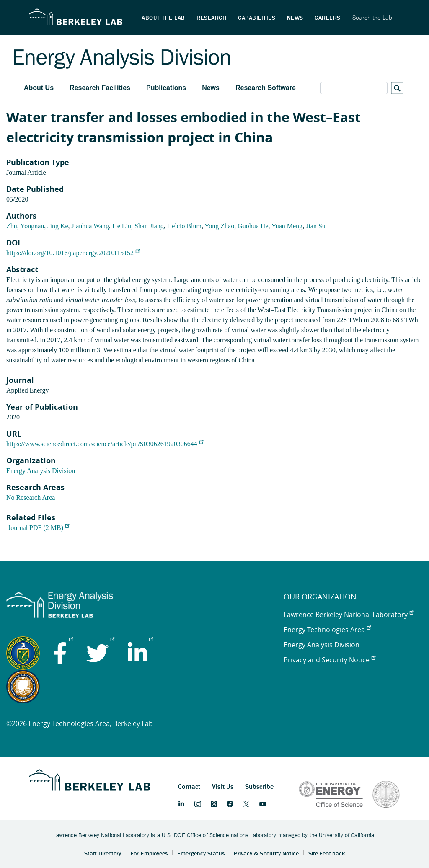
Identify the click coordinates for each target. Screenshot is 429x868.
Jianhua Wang (90, 226)
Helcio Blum (184, 226)
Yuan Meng (287, 226)
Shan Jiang (149, 226)
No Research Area (31, 497)
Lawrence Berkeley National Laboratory (349, 615)
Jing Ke (58, 226)
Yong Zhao (219, 226)
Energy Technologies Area (327, 630)
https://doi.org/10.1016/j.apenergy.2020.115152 (73, 253)
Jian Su (316, 226)
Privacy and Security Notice (330, 660)
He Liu (122, 226)
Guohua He (253, 226)
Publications (166, 88)
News (211, 88)
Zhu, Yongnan (25, 226)
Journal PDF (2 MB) (39, 528)
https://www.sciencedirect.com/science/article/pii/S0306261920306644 (105, 444)
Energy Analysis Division (41, 471)
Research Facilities (100, 88)
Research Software (266, 88)
